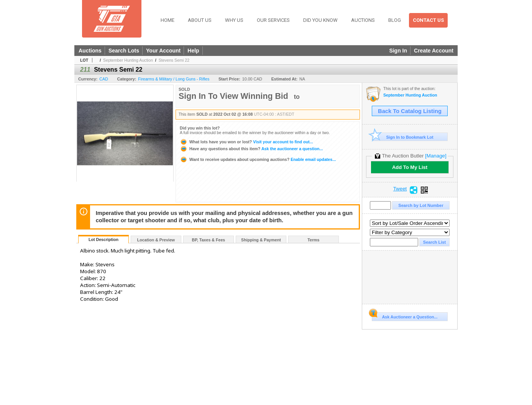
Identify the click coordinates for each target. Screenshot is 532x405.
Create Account (434, 51)
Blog (395, 20)
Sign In (398, 51)
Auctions (363, 20)
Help (193, 51)
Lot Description (103, 239)
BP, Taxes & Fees (209, 240)
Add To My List (410, 167)
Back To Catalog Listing (410, 111)
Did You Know (320, 20)
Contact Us (428, 20)
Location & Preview (156, 240)
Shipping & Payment (261, 240)
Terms (313, 240)
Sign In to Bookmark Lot (403, 137)
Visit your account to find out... (246, 142)
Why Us (234, 20)
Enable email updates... (258, 159)
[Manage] (436, 156)
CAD (104, 79)
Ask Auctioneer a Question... (405, 316)
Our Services (273, 20)
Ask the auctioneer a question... (251, 149)
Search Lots (124, 51)
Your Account (163, 51)
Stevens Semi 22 (174, 60)
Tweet (400, 189)
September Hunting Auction (128, 60)
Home (167, 20)
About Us (200, 20)
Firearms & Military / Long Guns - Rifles (174, 79)
